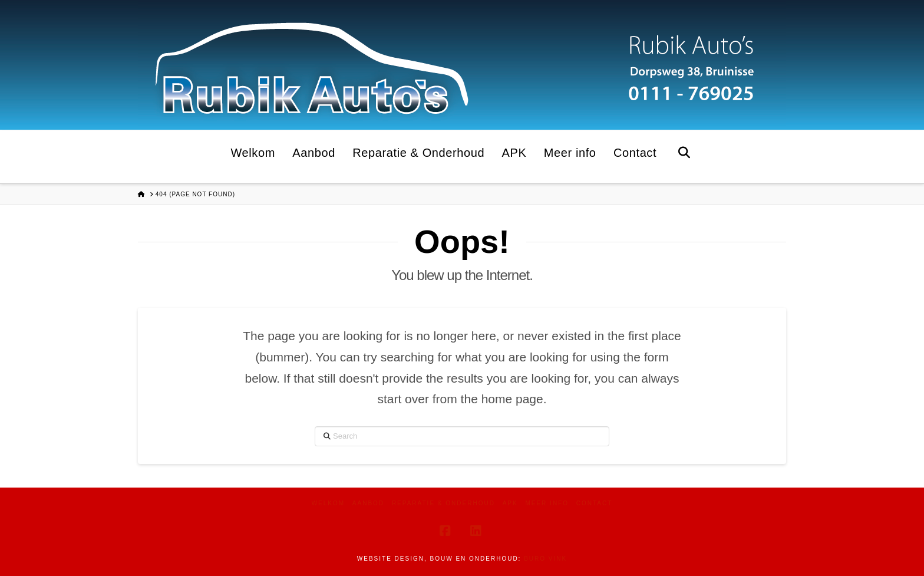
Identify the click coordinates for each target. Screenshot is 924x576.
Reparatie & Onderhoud (443, 503)
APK (510, 503)
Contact (595, 503)
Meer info (547, 503)
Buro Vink (545, 559)
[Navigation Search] (684, 157)
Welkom (328, 503)
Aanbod (368, 503)
